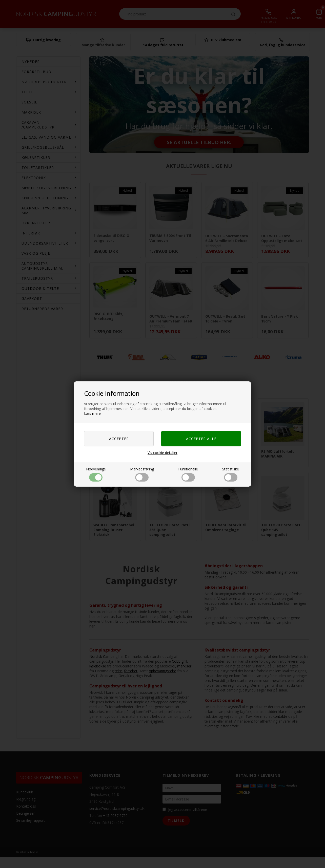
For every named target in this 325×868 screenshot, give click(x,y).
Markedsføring (142, 474)
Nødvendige (96, 474)
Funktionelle (188, 474)
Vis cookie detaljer (162, 453)
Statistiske (231, 474)
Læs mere (92, 413)
